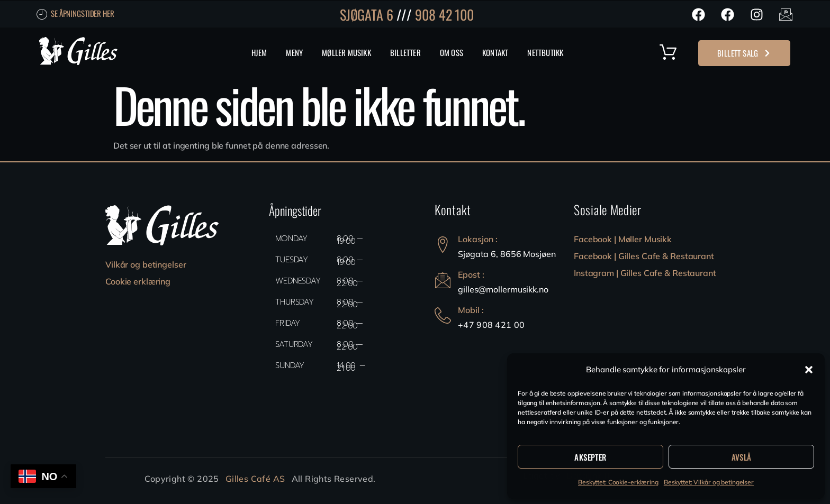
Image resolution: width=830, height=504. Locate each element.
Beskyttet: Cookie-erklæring (618, 482)
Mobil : (471, 310)
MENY (294, 52)
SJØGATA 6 (367, 15)
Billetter (405, 52)
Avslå (742, 457)
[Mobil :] (443, 315)
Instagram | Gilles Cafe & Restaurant (645, 273)
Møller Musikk (346, 52)
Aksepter (590, 457)
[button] (809, 370)
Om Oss (452, 52)
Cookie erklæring (138, 281)
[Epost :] (443, 280)
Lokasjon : (478, 239)
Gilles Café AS (255, 479)
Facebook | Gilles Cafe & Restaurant (644, 256)
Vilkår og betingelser (146, 264)
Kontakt (495, 52)
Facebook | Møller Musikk (623, 239)
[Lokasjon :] (443, 245)
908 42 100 (444, 15)
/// (404, 15)
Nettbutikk (545, 52)
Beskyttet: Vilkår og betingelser (709, 482)
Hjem (259, 52)
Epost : (471, 274)
